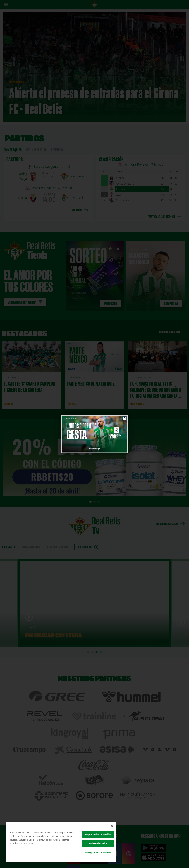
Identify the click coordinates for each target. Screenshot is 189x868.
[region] (61, 842)
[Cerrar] (112, 826)
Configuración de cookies (98, 853)
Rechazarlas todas (98, 844)
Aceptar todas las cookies (98, 834)
